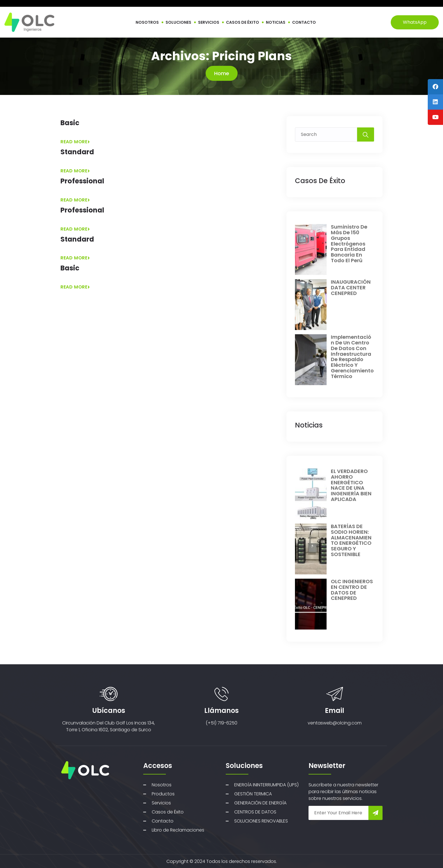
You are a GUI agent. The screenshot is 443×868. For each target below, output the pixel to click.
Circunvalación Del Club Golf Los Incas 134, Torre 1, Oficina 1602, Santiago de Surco (108, 726)
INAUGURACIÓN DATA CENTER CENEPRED (351, 287)
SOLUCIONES (178, 22)
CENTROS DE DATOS (255, 812)
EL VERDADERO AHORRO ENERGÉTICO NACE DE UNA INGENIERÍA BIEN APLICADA (351, 485)
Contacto (163, 821)
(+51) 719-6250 (221, 723)
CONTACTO (304, 22)
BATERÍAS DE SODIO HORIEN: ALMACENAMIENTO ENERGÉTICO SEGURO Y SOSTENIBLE (351, 540)
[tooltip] (435, 87)
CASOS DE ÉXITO (243, 22)
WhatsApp (415, 22)
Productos (163, 794)
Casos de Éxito (168, 812)
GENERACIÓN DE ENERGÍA (260, 803)
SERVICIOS (209, 22)
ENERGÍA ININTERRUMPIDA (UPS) (266, 785)
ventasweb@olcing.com (335, 723)
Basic (70, 123)
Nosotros (162, 785)
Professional (82, 181)
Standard (77, 152)
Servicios (161, 803)
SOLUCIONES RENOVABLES (261, 821)
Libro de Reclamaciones (178, 830)
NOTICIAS (276, 22)
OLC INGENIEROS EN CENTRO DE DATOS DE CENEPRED (352, 590)
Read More (75, 142)
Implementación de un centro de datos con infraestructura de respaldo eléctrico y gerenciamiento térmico (352, 357)
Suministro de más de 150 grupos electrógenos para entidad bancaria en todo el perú (349, 244)
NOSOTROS (147, 22)
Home (222, 73)
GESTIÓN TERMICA (253, 794)
